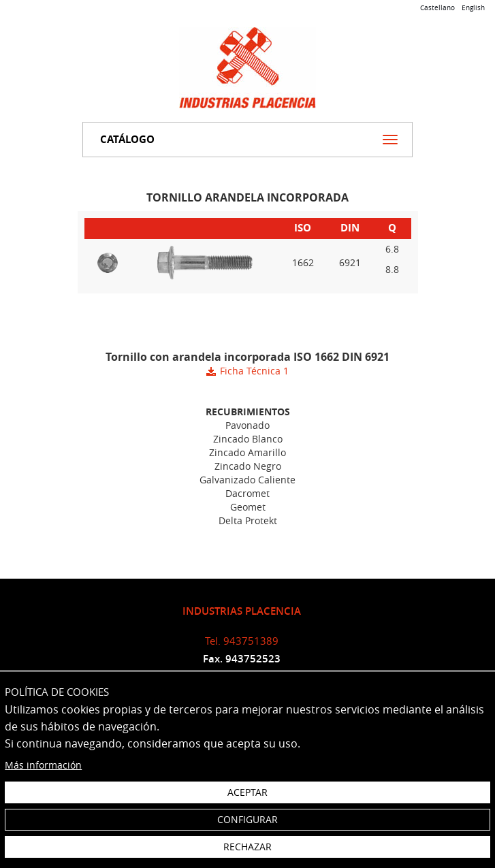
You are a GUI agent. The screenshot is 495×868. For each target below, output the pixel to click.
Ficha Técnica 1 (254, 371)
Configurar (247, 819)
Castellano (437, 8)
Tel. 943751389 (242, 641)
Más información (43, 765)
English (473, 8)
